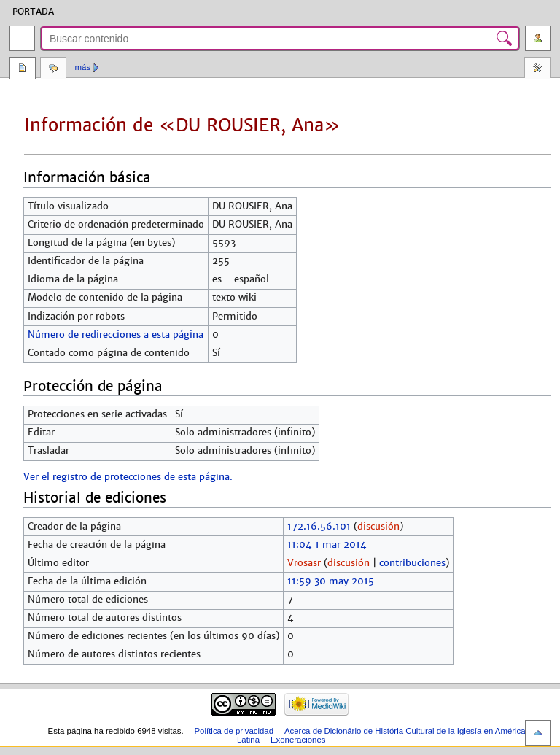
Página (23, 69)
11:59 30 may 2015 (331, 581)
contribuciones (412, 563)
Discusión (53, 69)
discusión (378, 527)
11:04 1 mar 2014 (327, 545)
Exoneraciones (298, 740)
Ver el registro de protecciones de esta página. (128, 477)
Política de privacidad (234, 731)
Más (83, 67)
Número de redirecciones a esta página (116, 335)
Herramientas (537, 69)
